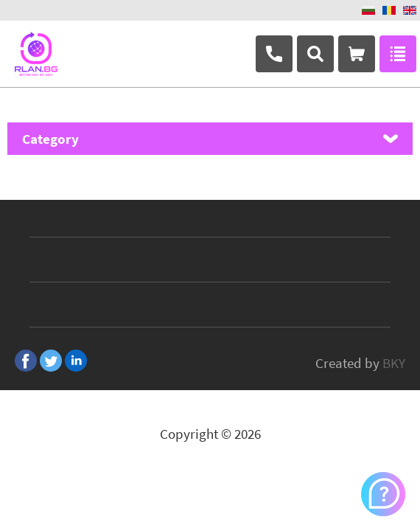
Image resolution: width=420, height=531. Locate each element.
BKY (394, 363)
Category (50, 139)
